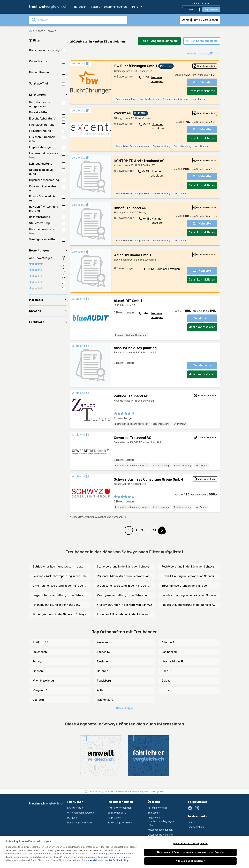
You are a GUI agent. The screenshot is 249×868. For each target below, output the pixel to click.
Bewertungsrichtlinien (80, 823)
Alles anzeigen (124, 708)
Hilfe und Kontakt (157, 808)
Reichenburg (105, 700)
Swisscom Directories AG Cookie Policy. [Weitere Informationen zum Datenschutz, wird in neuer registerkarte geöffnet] (105, 860)
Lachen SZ (104, 652)
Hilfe (137, 7)
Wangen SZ (40, 690)
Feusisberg (104, 681)
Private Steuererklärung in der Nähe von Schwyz (187, 605)
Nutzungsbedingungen (160, 830)
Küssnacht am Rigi (173, 661)
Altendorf (168, 642)
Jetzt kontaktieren (202, 91)
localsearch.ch (196, 827)
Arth (100, 690)
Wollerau (102, 642)
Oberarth (38, 700)
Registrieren (211, 10)
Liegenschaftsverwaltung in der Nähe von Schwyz (60, 596)
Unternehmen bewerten (81, 813)
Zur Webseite (202, 82)
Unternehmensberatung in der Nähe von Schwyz (59, 586)
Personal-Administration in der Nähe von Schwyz (123, 576)
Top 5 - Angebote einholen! (159, 41)
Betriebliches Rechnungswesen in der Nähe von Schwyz (57, 567)
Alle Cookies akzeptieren (191, 861)
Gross (165, 690)
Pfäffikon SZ (40, 642)
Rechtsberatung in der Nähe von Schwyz (188, 567)
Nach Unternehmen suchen (109, 7)
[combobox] (82, 20)
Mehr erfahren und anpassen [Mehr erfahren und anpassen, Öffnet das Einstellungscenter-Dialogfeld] (190, 844)
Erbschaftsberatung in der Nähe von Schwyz (185, 586)
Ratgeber (80, 7)
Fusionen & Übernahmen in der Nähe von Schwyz (123, 615)
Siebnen (38, 671)
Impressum (154, 813)
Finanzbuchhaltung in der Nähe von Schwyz (56, 605)
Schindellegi (169, 652)
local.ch (192, 822)
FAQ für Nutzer (76, 808)
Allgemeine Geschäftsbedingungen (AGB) (161, 821)
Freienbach (40, 652)
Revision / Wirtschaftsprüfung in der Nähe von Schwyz (60, 576)
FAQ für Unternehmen (120, 808)
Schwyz (38, 661)
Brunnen (103, 671)
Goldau (166, 681)
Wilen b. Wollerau (43, 681)
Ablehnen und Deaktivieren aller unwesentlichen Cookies (190, 852)
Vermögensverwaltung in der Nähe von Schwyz (122, 596)
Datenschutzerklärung (160, 835)
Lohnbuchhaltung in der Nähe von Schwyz (189, 595)
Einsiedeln (104, 661)
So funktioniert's (117, 813)
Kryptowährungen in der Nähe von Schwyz (124, 605)
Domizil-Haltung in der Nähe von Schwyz (188, 576)
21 (154, 530)
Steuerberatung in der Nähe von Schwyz (123, 567)
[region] (124, 852)
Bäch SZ (167, 671)
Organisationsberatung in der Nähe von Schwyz (122, 586)
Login (191, 10)
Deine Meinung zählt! (127, 792)
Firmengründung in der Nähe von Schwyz (59, 614)
